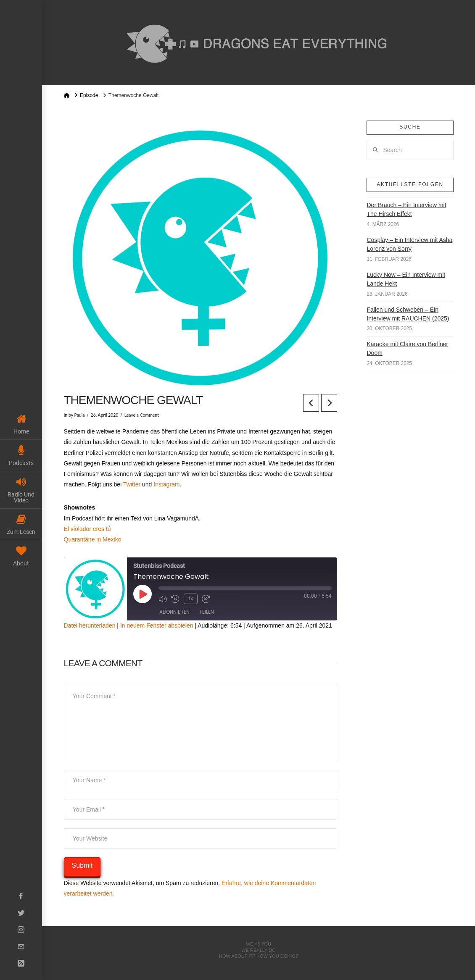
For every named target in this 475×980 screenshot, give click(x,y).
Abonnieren (174, 612)
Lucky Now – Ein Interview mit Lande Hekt (406, 279)
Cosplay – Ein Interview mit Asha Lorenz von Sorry (409, 244)
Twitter (132, 484)
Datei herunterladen (90, 625)
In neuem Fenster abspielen (157, 625)
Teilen (207, 612)
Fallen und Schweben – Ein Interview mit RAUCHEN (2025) (408, 314)
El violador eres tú (87, 529)
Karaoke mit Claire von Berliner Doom (407, 348)
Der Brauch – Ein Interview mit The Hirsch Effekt (406, 209)
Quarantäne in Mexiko (93, 539)
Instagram (166, 484)
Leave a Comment (142, 415)
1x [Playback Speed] (191, 599)
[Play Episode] (142, 594)
